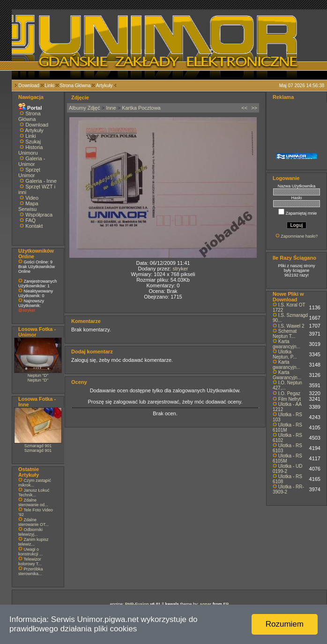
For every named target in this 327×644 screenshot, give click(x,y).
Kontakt (34, 226)
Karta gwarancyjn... (286, 344)
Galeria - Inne (41, 181)
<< (244, 108)
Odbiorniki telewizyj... (30, 532)
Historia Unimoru (30, 150)
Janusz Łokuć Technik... (34, 493)
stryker (180, 269)
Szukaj (33, 142)
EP (226, 604)
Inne (111, 108)
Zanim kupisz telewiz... (33, 542)
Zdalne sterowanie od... (33, 502)
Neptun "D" (38, 375)
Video (32, 198)
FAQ (30, 220)
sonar (206, 604)
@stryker (27, 310)
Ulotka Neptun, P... (285, 354)
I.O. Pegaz (289, 393)
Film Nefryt (290, 399)
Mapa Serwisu (28, 206)
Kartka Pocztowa (141, 108)
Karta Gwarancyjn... (287, 375)
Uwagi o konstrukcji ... (31, 552)
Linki (49, 86)
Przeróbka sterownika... (31, 571)
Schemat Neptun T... (285, 334)
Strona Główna (75, 86)
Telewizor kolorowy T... (30, 562)
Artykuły (104, 86)
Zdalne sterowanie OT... (33, 522)
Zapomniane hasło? (299, 236)
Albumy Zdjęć (85, 108)
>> (254, 108)
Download (29, 86)
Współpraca (39, 215)
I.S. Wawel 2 (291, 326)
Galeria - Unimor (32, 161)
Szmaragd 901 (38, 446)
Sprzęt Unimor (29, 172)
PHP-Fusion (137, 604)
